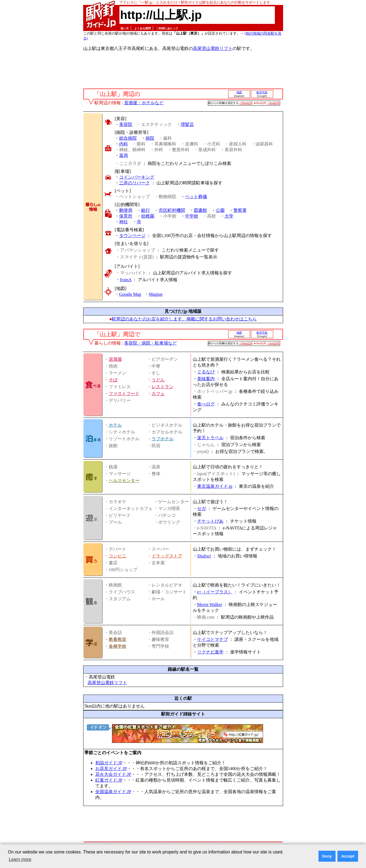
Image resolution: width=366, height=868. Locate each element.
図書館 (200, 210)
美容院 (126, 124)
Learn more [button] (20, 859)
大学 (229, 216)
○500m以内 (246, 103)
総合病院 (128, 138)
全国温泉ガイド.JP (113, 792)
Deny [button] (327, 856)
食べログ (206, 404)
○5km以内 (273, 103)
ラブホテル (163, 439)
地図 (239, 92)
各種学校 (118, 646)
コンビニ (118, 556)
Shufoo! (204, 556)
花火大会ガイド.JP (113, 774)
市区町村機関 (172, 210)
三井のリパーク (135, 183)
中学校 (192, 216)
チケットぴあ (210, 521)
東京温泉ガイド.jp (215, 486)
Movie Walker (210, 604)
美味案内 (206, 379)
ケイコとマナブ (213, 639)
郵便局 (126, 210)
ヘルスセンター (124, 480)
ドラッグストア (167, 556)
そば (113, 380)
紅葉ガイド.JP (109, 780)
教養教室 (118, 639)
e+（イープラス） (215, 592)
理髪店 (187, 124)
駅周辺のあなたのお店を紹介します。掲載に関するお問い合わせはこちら (184, 319)
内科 (124, 144)
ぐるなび (206, 372)
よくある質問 (143, 28)
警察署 (240, 210)
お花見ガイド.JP (111, 769)
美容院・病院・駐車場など (150, 343)
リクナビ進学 (210, 652)
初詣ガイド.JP (109, 763)
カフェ (158, 394)
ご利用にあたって (167, 28)
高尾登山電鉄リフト (213, 48)
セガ (202, 508)
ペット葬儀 (196, 197)
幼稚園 (148, 216)
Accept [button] (348, 856)
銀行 (146, 210)
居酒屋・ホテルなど (144, 103)
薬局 (124, 155)
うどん (158, 380)
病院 (150, 138)
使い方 (125, 28)
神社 (124, 222)
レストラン (163, 387)
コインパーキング (137, 177)
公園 (220, 210)
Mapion (156, 294)
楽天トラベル (210, 438)
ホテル (115, 425)
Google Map (130, 294)
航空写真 (262, 92)
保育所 (126, 216)
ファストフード (124, 394)
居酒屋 (115, 359)
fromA (126, 280)
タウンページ (132, 236)
